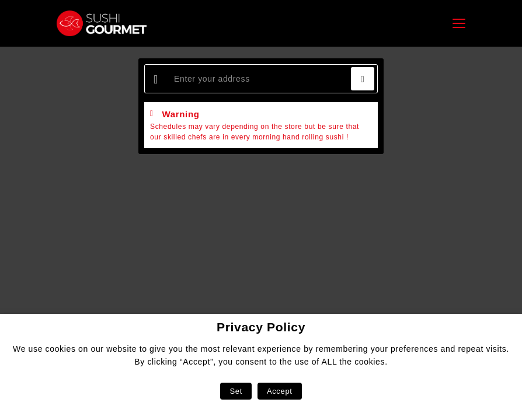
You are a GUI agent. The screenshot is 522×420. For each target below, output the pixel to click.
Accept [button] (280, 391)
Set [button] (236, 391)
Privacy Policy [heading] (261, 327)
